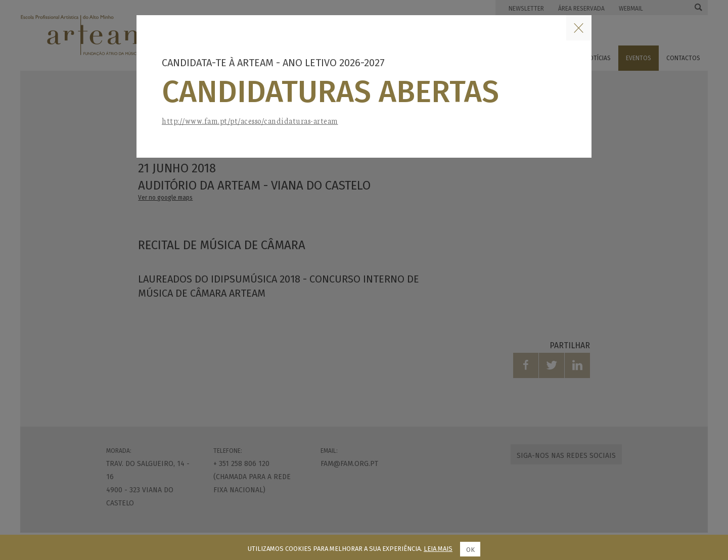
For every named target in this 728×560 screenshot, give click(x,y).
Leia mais (438, 549)
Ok (470, 550)
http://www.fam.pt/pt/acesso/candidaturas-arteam (250, 121)
